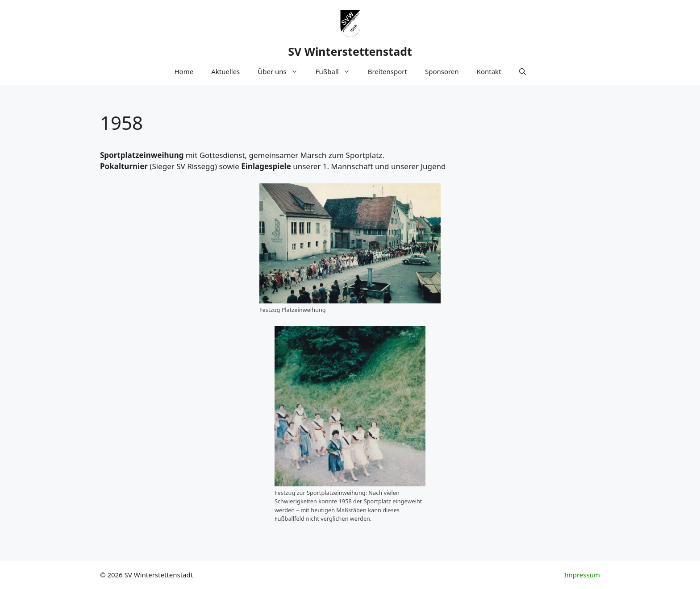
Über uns (282, 71)
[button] (523, 71)
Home (184, 71)
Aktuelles (225, 71)
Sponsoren (442, 71)
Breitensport (387, 71)
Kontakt (489, 71)
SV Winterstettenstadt (350, 51)
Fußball (337, 71)
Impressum (582, 575)
